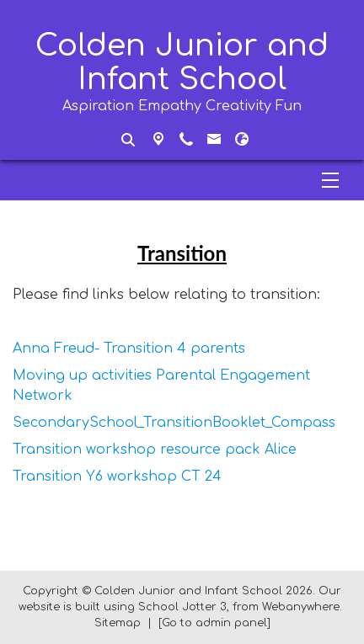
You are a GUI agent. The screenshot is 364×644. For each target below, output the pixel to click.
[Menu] (182, 180)
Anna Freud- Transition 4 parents (129, 349)
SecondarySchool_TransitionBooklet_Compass (174, 423)
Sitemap (118, 623)
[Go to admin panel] (214, 623)
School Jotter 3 (182, 607)
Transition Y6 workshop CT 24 (117, 476)
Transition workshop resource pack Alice (155, 450)
